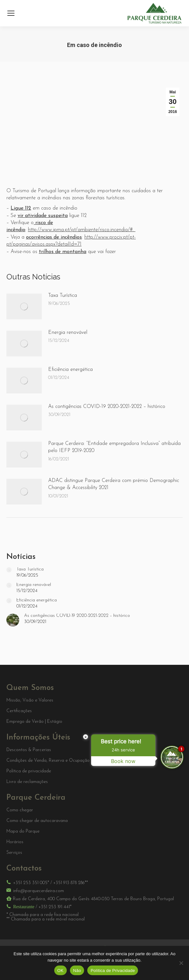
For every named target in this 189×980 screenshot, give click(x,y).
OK (60, 971)
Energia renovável (68, 333)
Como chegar (20, 810)
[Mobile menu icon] (11, 13)
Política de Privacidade (113, 971)
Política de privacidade (29, 771)
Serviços (14, 853)
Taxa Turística (63, 296)
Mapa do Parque (23, 832)
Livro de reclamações (27, 782)
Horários (15, 842)
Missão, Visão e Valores (30, 701)
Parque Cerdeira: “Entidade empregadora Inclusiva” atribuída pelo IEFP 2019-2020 (114, 447)
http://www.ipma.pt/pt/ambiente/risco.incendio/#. (82, 230)
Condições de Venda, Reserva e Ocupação (48, 761)
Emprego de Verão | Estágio (34, 722)
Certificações (19, 711)
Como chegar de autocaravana (37, 821)
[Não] (181, 963)
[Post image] (24, 306)
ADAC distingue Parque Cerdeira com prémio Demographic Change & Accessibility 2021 (114, 484)
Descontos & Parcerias (29, 750)
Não (77, 971)
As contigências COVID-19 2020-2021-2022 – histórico (107, 407)
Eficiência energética (70, 370)
